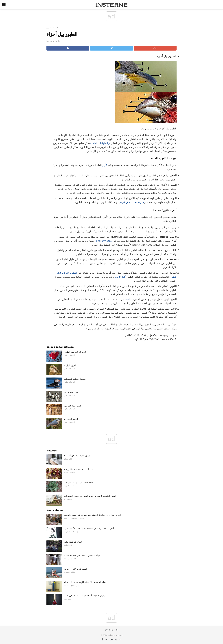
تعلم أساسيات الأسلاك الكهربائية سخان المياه (85, 582)
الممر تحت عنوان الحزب (75, 569)
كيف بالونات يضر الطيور (75, 352)
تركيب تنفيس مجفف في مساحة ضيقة (82, 555)
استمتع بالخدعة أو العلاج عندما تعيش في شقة (85, 596)
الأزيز (105, 165)
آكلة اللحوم (120, 277)
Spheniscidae (71, 392)
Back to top (111, 630)
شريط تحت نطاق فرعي (131, 202)
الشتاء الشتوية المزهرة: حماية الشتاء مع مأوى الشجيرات (90, 496)
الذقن (127, 299)
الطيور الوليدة (70, 365)
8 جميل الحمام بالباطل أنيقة (77, 456)
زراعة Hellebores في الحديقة (78, 469)
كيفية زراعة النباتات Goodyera (79, 483)
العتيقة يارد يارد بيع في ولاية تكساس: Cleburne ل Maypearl (93, 515)
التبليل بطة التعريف (73, 406)
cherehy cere (104, 241)
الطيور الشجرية (71, 419)
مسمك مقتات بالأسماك (75, 379)
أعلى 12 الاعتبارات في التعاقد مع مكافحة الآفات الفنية (89, 529)
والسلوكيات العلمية (100, 143)
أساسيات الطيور (52, 28)
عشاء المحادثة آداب (73, 542)
